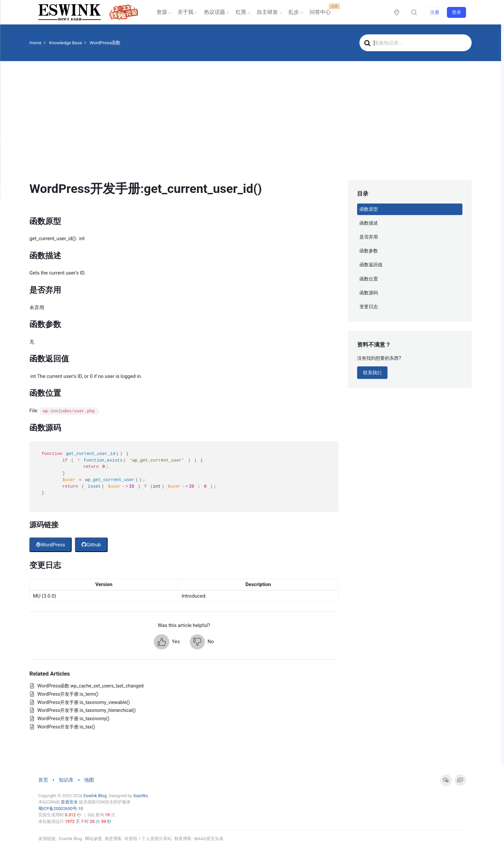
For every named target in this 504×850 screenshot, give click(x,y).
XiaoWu (140, 796)
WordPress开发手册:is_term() (68, 694)
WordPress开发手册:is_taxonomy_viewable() (84, 702)
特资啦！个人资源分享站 (148, 839)
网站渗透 (93, 839)
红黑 (242, 12)
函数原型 (369, 209)
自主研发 (269, 12)
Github (91, 545)
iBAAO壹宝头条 (209, 839)
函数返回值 (371, 265)
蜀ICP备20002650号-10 (61, 809)
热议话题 (216, 12)
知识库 (66, 780)
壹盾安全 (69, 802)
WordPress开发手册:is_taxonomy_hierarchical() (86, 710)
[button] (167, 642)
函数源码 (369, 293)
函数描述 (369, 223)
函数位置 (369, 279)
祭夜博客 (183, 839)
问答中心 (321, 10)
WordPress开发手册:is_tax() (66, 727)
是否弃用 (369, 237)
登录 (456, 12)
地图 (89, 780)
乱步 (295, 12)
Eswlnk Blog (95, 796)
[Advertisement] (251, 130)
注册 (435, 12)
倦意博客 (113, 839)
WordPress (50, 545)
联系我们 (372, 373)
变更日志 (369, 307)
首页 (43, 780)
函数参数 (369, 251)
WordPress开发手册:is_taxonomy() (73, 719)
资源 (163, 12)
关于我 (187, 12)
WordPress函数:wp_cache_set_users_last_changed (90, 686)
